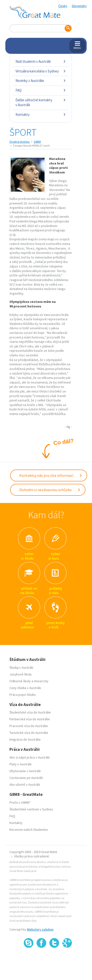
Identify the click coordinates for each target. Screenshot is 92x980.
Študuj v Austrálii (21, 667)
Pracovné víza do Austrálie (29, 726)
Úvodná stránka (19, 142)
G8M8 (37, 142)
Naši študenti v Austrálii (41, 61)
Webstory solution (40, 929)
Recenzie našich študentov (29, 830)
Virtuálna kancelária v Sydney (41, 71)
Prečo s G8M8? (20, 802)
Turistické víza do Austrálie (29, 733)
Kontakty (41, 114)
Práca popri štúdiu (23, 695)
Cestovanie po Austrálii (26, 778)
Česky (63, 6)
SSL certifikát (54, 958)
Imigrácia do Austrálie (25, 739)
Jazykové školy (21, 674)
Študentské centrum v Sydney (31, 809)
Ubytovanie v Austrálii (25, 771)
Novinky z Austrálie (41, 81)
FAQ (41, 90)
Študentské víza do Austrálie (30, 712)
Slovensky (79, 6)
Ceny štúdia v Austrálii (25, 688)
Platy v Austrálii (20, 764)
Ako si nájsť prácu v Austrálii (30, 757)
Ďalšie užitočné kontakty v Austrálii (41, 102)
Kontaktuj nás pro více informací (51, 475)
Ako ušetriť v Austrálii (25, 784)
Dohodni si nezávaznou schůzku (50, 490)
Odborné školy (20, 681)
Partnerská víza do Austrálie (30, 719)
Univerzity (41, 681)
